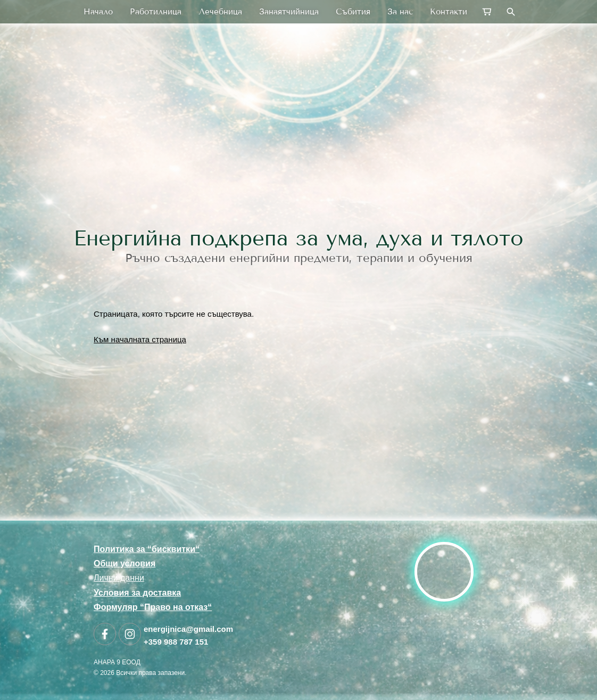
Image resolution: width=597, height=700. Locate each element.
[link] (298, 146)
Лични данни (119, 578)
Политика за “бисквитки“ (147, 549)
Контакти (449, 12)
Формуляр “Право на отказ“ (153, 607)
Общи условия (125, 563)
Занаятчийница (289, 12)
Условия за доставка (137, 593)
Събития (353, 12)
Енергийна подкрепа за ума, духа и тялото (298, 238)
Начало (98, 12)
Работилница (156, 12)
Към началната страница (140, 339)
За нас (400, 12)
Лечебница (220, 12)
